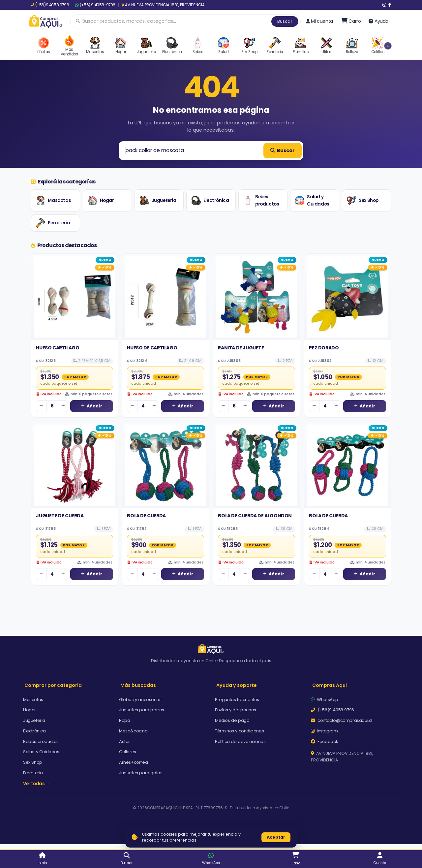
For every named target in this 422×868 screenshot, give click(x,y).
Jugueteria (158, 201)
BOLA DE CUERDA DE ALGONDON (255, 516)
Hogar (101, 201)
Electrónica (210, 201)
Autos (125, 741)
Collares (128, 752)
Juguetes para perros (142, 710)
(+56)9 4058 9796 (50, 5)
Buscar (285, 21)
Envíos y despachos (236, 710)
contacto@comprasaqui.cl (342, 720)
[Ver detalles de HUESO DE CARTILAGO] (166, 297)
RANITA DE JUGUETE (241, 348)
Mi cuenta (319, 21)
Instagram (324, 731)
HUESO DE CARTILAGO (152, 348)
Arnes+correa (133, 762)
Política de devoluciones (240, 741)
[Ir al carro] (351, 21)
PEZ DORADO (324, 348)
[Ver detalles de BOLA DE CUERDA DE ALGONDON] (256, 465)
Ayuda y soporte (237, 685)
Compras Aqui (330, 685)
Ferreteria (53, 223)
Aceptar (276, 837)
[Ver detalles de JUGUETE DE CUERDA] (75, 465)
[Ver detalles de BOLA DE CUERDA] (166, 465)
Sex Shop (363, 201)
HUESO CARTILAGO (58, 348)
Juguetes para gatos (141, 773)
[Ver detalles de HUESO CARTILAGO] (75, 297)
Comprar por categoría (53, 685)
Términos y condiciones (239, 731)
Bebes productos (261, 200)
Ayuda (378, 21)
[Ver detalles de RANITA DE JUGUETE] (256, 297)
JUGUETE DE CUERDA (60, 516)
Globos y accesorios (140, 700)
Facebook (325, 741)
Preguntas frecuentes (237, 700)
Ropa (124, 720)
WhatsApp (325, 700)
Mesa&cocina (133, 731)
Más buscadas (138, 685)
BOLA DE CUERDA (146, 516)
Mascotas (53, 201)
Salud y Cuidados (312, 200)
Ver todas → (36, 784)
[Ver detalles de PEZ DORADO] (347, 297)
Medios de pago (232, 720)
